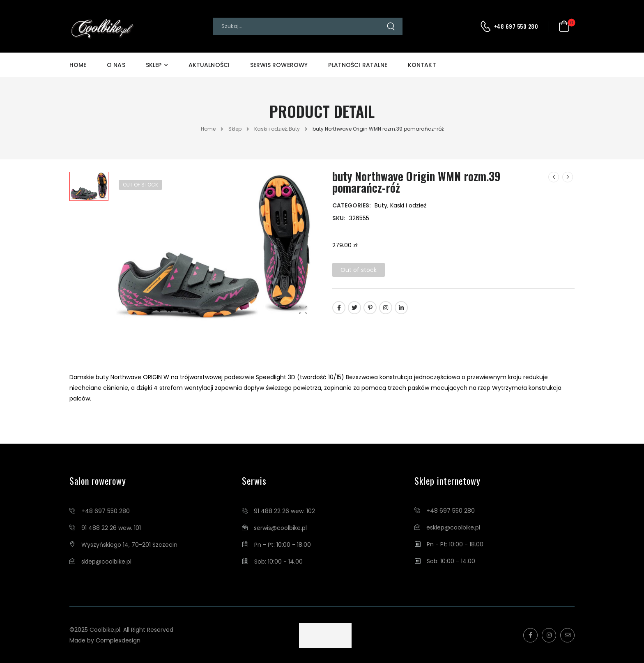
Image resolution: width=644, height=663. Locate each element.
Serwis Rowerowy (279, 65)
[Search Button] (394, 26)
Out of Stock (140, 185)
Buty (294, 129)
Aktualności (209, 65)
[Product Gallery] (303, 310)
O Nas (116, 65)
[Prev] (554, 177)
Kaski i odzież (270, 129)
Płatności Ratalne (358, 65)
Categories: (352, 205)
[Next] (568, 177)
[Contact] (487, 26)
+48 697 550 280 (516, 26)
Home (78, 65)
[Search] (300, 26)
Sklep (154, 65)
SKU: (339, 218)
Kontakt (422, 65)
